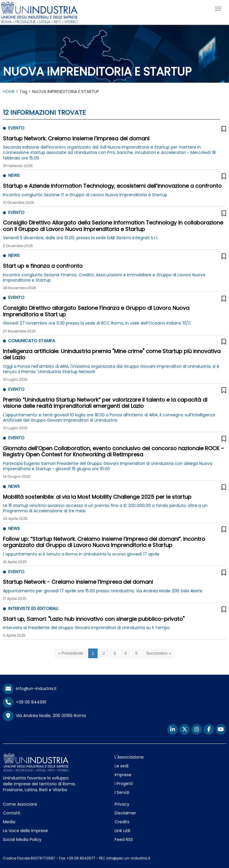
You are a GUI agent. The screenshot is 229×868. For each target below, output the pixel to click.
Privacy (122, 804)
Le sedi (122, 766)
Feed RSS (124, 839)
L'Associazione (129, 757)
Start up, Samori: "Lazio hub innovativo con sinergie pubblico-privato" (94, 619)
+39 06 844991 (25, 702)
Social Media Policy (22, 839)
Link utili (122, 831)
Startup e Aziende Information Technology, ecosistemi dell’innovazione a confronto (112, 186)
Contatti (12, 813)
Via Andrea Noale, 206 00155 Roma (44, 716)
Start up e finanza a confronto (43, 266)
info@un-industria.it (30, 689)
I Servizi (122, 792)
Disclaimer (125, 813)
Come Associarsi (20, 804)
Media (9, 822)
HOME (9, 92)
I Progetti (124, 784)
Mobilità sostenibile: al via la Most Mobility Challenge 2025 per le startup (97, 497)
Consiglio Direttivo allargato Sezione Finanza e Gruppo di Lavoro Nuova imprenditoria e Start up (96, 311)
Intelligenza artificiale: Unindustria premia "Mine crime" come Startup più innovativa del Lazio (112, 354)
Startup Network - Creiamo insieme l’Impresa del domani (78, 582)
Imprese (123, 775)
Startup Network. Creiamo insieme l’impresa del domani (76, 138)
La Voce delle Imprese (25, 831)
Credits (122, 822)
